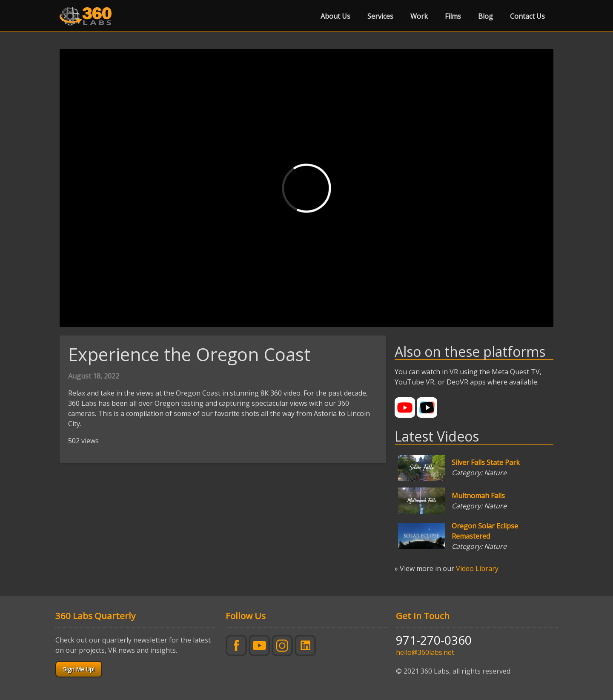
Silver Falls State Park (486, 462)
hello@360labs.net (425, 652)
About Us (335, 16)
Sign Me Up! (79, 669)
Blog (486, 16)
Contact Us (527, 16)
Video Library (477, 568)
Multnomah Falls (478, 496)
